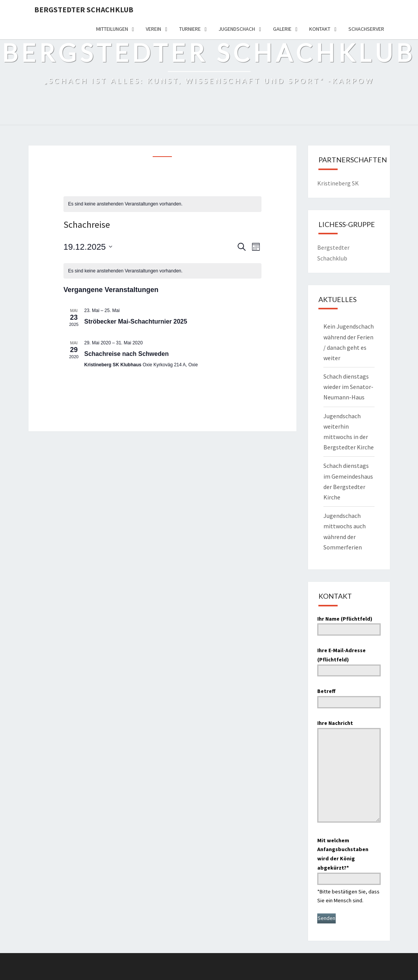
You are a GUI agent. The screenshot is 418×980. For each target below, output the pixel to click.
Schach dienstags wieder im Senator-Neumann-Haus (348, 387)
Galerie (282, 29)
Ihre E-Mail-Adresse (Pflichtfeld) (349, 660)
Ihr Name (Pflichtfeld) (349, 624)
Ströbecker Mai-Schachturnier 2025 (136, 321)
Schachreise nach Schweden (127, 354)
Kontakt (320, 29)
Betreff (349, 696)
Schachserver (366, 29)
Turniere (190, 29)
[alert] (162, 204)
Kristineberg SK (338, 183)
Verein (153, 29)
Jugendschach (237, 29)
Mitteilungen (112, 29)
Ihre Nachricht (349, 772)
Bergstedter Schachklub (84, 9)
